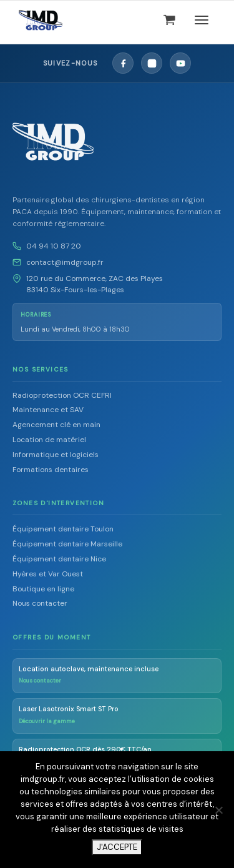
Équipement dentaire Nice (59, 559)
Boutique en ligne (43, 589)
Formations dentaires (51, 470)
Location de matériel (49, 440)
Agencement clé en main (56, 425)
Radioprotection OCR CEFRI (62, 395)
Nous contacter (40, 603)
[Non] (218, 810)
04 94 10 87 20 (54, 246)
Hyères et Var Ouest (48, 574)
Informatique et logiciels (56, 455)
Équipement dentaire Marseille (67, 544)
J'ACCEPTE (117, 847)
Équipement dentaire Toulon (63, 529)
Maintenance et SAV (48, 410)
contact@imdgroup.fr (65, 262)
